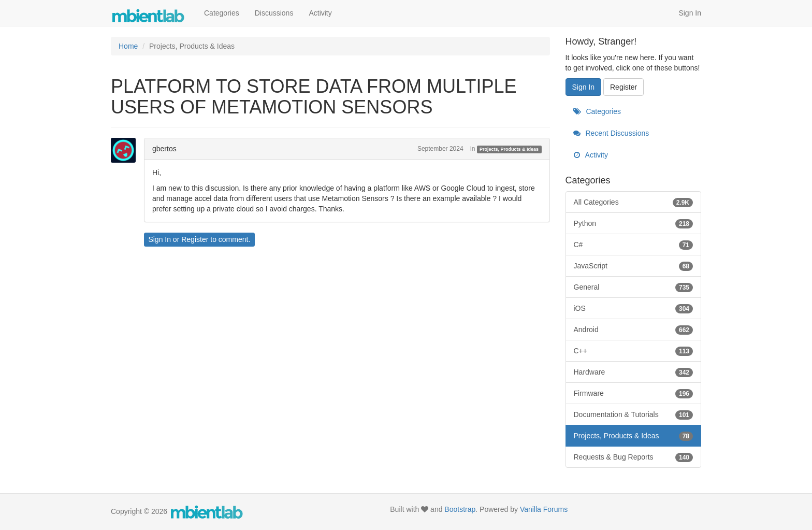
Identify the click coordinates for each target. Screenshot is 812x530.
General (634, 287)
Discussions (274, 13)
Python (634, 223)
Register (195, 239)
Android (634, 330)
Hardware (634, 372)
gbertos (164, 149)
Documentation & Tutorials (634, 414)
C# (634, 245)
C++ (634, 351)
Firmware (634, 393)
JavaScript (634, 266)
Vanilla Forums (544, 509)
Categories (222, 13)
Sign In (690, 13)
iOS (634, 308)
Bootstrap (460, 509)
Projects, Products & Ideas (509, 149)
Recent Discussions (611, 133)
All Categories (634, 202)
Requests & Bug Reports (634, 457)
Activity (320, 13)
